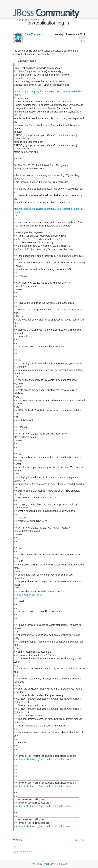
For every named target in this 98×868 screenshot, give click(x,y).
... (15, 64)
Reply (18, 840)
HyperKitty (48, 864)
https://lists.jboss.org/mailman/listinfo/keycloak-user (44, 759)
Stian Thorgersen (34, 34)
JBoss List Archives (47, 13)
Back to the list (23, 852)
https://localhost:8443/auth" (30, 595)
